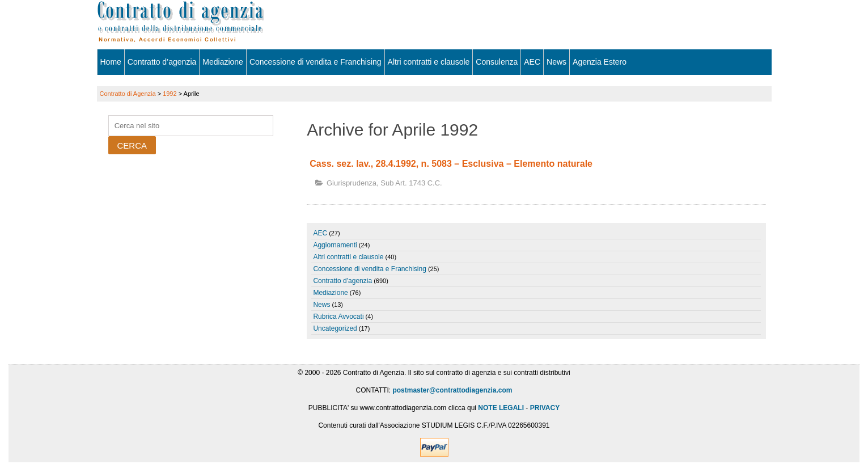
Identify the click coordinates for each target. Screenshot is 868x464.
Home (111, 62)
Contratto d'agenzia (342, 281)
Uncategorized (335, 328)
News (556, 62)
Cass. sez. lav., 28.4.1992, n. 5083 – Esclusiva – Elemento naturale (451, 164)
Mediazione (223, 62)
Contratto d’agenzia (162, 62)
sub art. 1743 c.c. (411, 183)
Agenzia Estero (600, 62)
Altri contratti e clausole (429, 62)
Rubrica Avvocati (338, 317)
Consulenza (497, 62)
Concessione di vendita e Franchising (316, 62)
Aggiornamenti (335, 245)
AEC (532, 62)
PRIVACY (545, 408)
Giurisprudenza (352, 183)
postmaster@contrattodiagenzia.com (452, 390)
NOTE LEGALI (501, 408)
